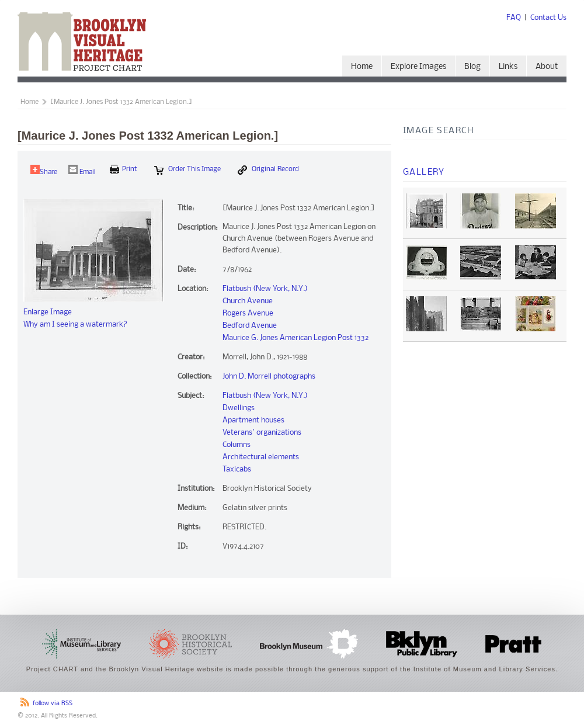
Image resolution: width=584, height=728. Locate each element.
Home (362, 67)
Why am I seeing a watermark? (75, 325)
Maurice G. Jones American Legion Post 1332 (296, 338)
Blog (472, 67)
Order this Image (187, 170)
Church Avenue (248, 301)
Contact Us (548, 18)
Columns (237, 445)
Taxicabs (237, 469)
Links (508, 67)
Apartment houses (253, 420)
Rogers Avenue (248, 313)
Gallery (424, 172)
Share (44, 170)
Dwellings (239, 408)
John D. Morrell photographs (269, 377)
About (547, 67)
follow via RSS (53, 704)
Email (82, 170)
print (124, 169)
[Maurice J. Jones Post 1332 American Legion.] (121, 102)
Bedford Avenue (250, 326)
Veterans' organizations (262, 433)
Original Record (268, 170)
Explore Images (418, 67)
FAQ (514, 18)
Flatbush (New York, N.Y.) (265, 289)
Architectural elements (261, 457)
